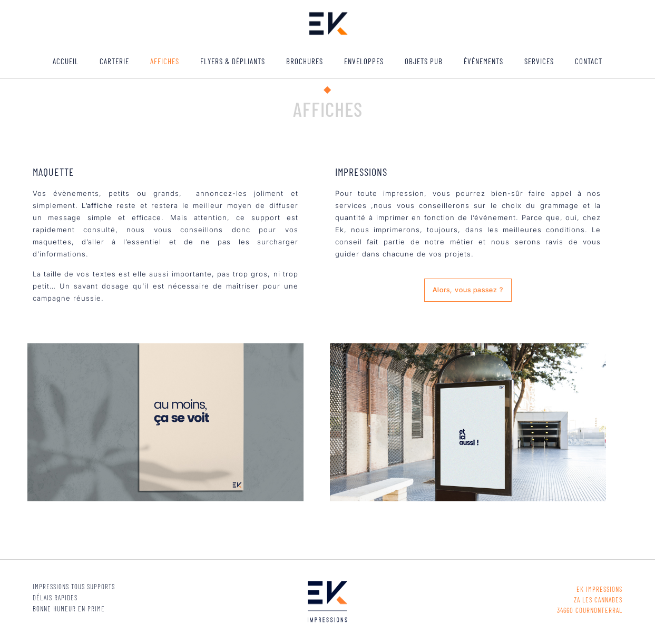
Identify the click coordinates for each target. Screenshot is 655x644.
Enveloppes (364, 61)
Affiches (165, 61)
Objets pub (424, 61)
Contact (589, 61)
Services (539, 61)
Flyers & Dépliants (233, 61)
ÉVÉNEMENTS (483, 61)
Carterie (114, 61)
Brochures (305, 61)
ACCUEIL (66, 61)
